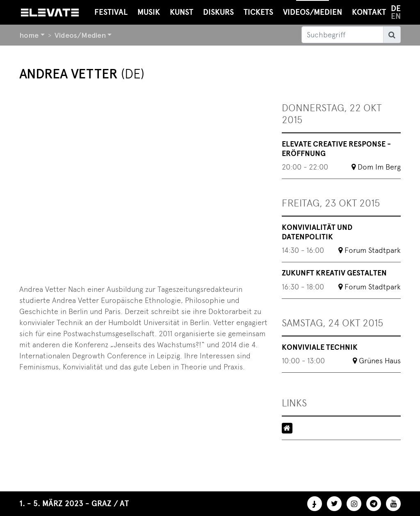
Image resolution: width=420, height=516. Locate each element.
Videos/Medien (80, 35)
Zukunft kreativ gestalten (334, 273)
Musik (149, 12)
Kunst (181, 12)
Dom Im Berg (379, 167)
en (396, 16)
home (29, 35)
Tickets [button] (258, 12)
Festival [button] (111, 12)
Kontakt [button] (369, 12)
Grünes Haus (380, 361)
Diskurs (218, 12)
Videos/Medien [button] (313, 8)
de (396, 8)
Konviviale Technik (320, 347)
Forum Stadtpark (373, 250)
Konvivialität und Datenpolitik (317, 232)
